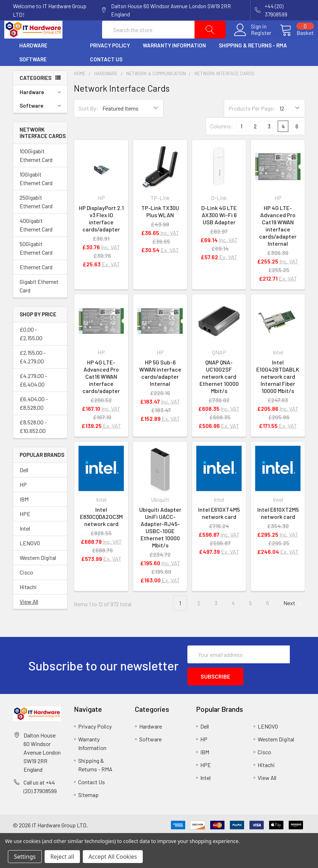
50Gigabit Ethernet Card (36, 265)
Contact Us (106, 76)
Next (293, 620)
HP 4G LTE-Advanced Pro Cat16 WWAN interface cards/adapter (101, 394)
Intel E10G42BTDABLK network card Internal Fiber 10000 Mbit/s (278, 394)
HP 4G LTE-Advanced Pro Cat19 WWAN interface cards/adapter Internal (278, 243)
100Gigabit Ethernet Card (36, 172)
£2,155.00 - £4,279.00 (33, 374)
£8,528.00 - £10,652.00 (33, 443)
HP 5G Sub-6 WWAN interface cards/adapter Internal (160, 390)
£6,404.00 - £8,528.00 (34, 420)
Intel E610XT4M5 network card (219, 530)
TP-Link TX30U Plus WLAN (160, 228)
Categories (36, 95)
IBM (24, 516)
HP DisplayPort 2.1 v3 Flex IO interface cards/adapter (101, 236)
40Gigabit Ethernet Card (36, 242)
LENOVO (30, 560)
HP (23, 502)
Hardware (33, 62)
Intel (25, 545)
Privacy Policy (110, 62)
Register (253, 41)
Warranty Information (174, 62)
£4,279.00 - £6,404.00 (33, 397)
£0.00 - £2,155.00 (31, 351)
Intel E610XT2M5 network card (278, 530)
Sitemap (88, 808)
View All (29, 619)
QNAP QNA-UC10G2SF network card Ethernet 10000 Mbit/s (219, 394)
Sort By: (88, 125)
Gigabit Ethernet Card (39, 303)
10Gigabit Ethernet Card (36, 196)
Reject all (62, 857)
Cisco (26, 589)
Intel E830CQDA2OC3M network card (101, 534)
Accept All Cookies (113, 857)
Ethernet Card (36, 284)
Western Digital (38, 575)
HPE (25, 531)
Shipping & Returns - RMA (253, 62)
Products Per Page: (252, 125)
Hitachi (28, 604)
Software (33, 76)
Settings (25, 857)
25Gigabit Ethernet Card (36, 219)
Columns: (222, 143)
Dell (24, 487)
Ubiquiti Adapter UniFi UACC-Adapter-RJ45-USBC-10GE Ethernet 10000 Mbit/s (160, 544)
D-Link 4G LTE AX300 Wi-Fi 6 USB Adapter (219, 232)
